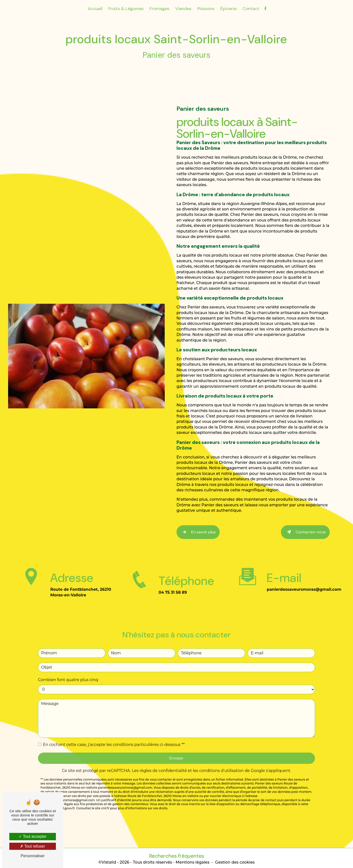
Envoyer (176, 738)
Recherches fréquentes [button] (176, 855)
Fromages (159, 9)
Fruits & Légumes (126, 9)
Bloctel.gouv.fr (64, 788)
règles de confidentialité (163, 750)
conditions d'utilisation (222, 750)
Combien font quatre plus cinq (68, 659)
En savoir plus (198, 532)
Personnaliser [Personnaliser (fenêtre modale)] (33, 856)
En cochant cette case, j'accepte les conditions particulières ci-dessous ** (114, 724)
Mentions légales (193, 861)
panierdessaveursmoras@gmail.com (304, 569)
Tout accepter (32, 836)
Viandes (183, 9)
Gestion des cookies (235, 861)
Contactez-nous (305, 532)
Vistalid (109, 861)
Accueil (95, 9)
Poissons (206, 9)
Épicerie (228, 9)
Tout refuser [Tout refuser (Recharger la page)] (33, 846)
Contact (251, 9)
